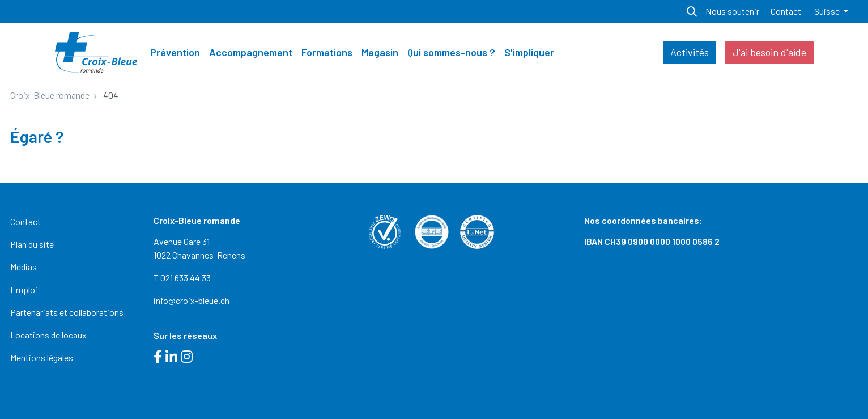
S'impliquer (529, 52)
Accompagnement (251, 52)
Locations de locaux (48, 335)
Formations (327, 52)
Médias (24, 267)
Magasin (380, 52)
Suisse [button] (828, 11)
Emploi (24, 289)
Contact (786, 11)
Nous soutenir (732, 11)
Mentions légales (42, 357)
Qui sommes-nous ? (451, 52)
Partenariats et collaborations (67, 312)
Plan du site (32, 244)
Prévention (175, 52)
